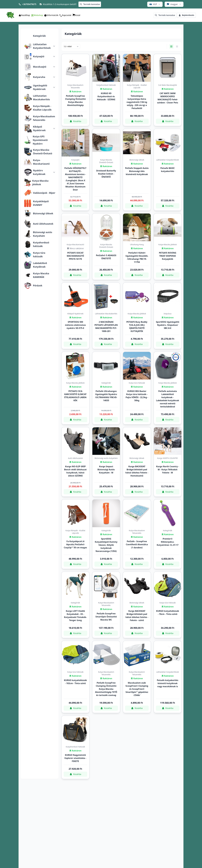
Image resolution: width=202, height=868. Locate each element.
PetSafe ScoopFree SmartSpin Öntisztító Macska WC (106, 617)
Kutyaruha (39, 77)
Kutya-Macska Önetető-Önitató (43, 152)
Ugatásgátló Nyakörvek (40, 87)
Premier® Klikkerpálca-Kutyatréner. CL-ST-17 (168, 542)
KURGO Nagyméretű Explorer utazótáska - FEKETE (75, 758)
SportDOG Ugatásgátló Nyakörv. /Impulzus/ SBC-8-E (168, 325)
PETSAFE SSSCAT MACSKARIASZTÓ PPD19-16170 (75, 256)
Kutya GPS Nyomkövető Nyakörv (40, 140)
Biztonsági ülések (43, 213)
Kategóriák (39, 36)
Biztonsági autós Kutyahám (43, 234)
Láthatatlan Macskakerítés (41, 98)
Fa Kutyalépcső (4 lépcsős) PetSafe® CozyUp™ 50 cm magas (75, 544)
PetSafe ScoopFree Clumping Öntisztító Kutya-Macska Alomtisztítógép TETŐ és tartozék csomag (106, 689)
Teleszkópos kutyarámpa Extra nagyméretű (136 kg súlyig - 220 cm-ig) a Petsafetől (137, 102)
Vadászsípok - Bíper (44, 193)
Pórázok (38, 285)
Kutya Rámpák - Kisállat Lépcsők (42, 108)
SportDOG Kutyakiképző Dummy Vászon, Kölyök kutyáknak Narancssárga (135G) (106, 545)
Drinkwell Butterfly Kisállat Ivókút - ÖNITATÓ (106, 174)
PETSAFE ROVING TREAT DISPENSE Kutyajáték (168, 256)
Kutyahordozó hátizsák (41, 244)
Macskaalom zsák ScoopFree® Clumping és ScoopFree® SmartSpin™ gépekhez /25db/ (137, 689)
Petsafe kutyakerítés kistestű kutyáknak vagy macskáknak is (168, 683)
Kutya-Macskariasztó (41, 162)
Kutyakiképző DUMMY (41, 203)
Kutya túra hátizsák (39, 255)
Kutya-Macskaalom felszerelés (44, 118)
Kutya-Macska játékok (40, 183)
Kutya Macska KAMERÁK (41, 275)
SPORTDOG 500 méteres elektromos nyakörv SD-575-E (75, 325)
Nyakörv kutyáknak (39, 172)
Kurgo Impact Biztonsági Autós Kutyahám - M (106, 470)
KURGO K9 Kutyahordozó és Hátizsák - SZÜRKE (106, 96)
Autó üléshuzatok (43, 224)
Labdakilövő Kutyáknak (40, 265)
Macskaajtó (40, 67)
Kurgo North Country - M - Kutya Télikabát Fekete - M (168, 470)
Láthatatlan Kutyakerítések (42, 46)
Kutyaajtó (39, 56)
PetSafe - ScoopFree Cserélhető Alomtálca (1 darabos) (137, 544)
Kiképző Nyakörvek (39, 128)
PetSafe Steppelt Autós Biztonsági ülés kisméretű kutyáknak (137, 171)
